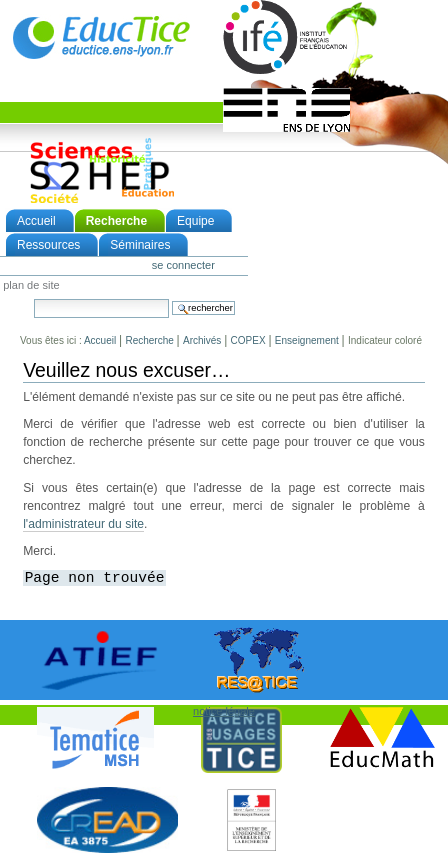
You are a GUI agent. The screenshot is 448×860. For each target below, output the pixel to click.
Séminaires (140, 245)
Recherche (116, 221)
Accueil (36, 221)
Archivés (202, 340)
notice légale (224, 711)
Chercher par (33, 298)
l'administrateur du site (83, 524)
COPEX (248, 340)
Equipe (195, 221)
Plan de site (31, 286)
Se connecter (183, 265)
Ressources (48, 245)
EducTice (101, 37)
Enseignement (307, 340)
